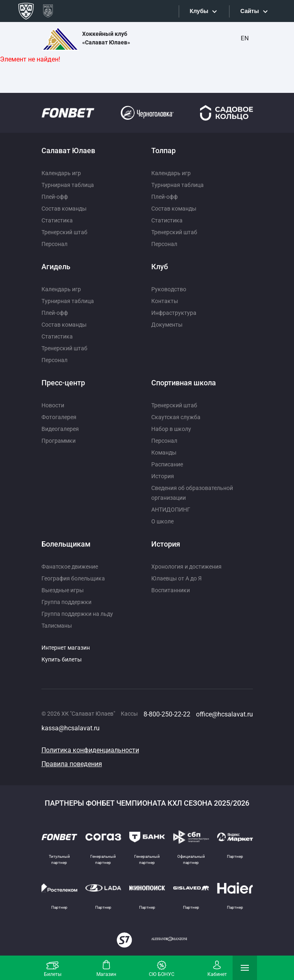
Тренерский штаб (64, 232)
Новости (53, 405)
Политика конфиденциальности (90, 750)
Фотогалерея (59, 417)
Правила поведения (72, 764)
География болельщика (73, 578)
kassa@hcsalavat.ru (71, 728)
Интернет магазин (66, 648)
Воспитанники (171, 590)
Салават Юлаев (68, 151)
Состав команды (64, 209)
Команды (164, 453)
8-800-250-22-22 (167, 714)
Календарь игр (61, 173)
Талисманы (57, 626)
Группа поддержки (66, 602)
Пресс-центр (63, 383)
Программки (59, 441)
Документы (167, 325)
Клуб (160, 267)
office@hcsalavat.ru (224, 714)
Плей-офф (55, 197)
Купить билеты (62, 659)
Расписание (167, 464)
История (163, 476)
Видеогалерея (60, 429)
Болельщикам (66, 544)
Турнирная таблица (68, 185)
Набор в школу (171, 429)
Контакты (165, 301)
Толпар (163, 151)
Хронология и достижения (186, 567)
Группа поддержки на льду (77, 614)
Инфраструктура (174, 313)
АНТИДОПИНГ (171, 510)
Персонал (54, 244)
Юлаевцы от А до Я (176, 578)
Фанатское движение (70, 567)
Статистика (57, 220)
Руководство (169, 289)
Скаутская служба (176, 417)
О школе (162, 521)
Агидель (56, 267)
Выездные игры (63, 590)
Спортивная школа (184, 383)
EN (245, 38)
